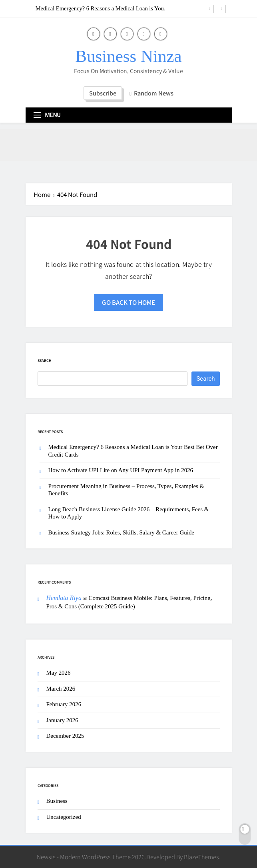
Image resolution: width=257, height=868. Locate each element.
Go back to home (128, 302)
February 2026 (64, 704)
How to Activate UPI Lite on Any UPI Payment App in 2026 (121, 470)
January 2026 (62, 720)
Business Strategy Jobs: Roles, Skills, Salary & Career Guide (122, 532)
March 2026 (61, 689)
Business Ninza (128, 56)
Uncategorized (64, 817)
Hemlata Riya (64, 598)
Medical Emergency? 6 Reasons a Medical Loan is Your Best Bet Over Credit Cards (101, 8)
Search (45, 361)
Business (57, 801)
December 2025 (65, 736)
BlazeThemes (201, 857)
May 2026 (59, 673)
